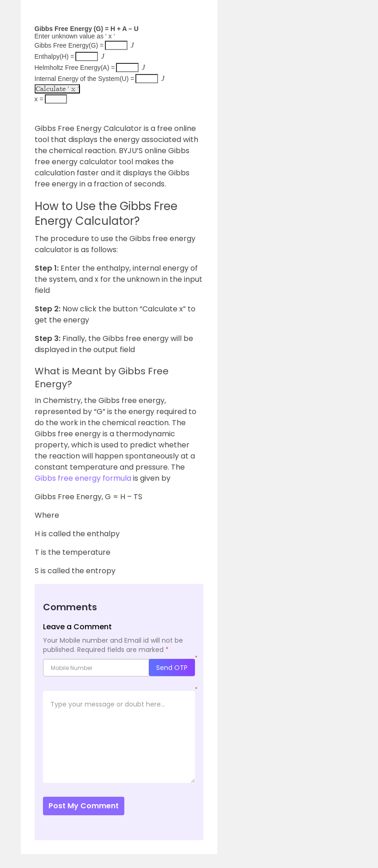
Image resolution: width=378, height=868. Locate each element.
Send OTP (172, 668)
